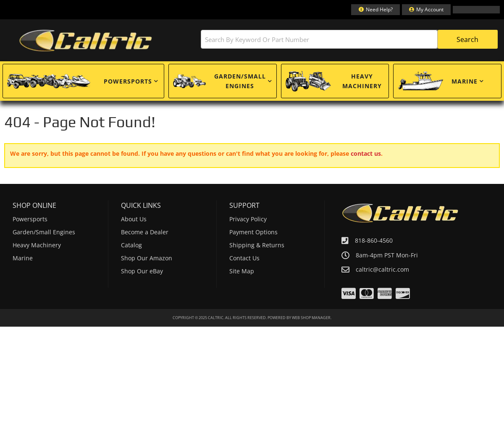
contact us (366, 153)
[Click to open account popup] (426, 10)
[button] (321, 39)
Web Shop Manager (311, 318)
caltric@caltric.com (382, 270)
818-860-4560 (374, 240)
